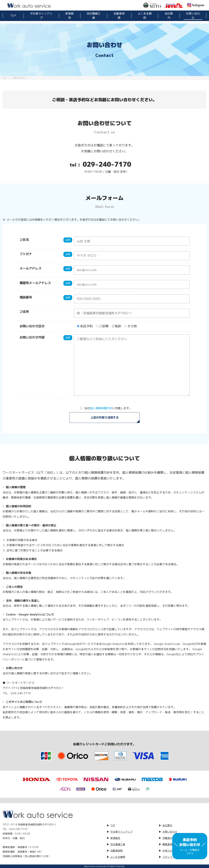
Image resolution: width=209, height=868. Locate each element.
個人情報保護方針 (101, 408)
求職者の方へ (170, 838)
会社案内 (169, 16)
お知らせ (167, 851)
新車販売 (70, 16)
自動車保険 (119, 16)
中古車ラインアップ (41, 16)
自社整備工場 (94, 16)
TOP (13, 16)
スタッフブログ (171, 857)
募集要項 (167, 844)
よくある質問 (145, 16)
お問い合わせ (193, 16)
